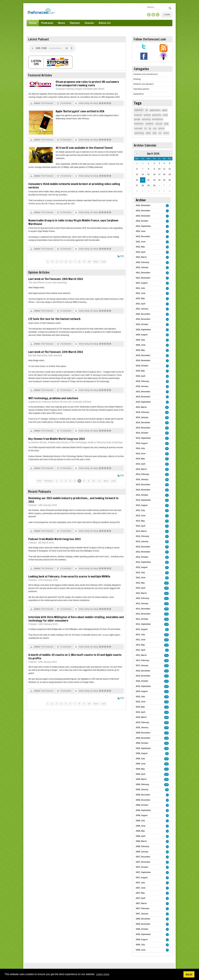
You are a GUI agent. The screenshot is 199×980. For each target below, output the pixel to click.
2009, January (142, 790)
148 (166, 749)
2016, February (143, 381)
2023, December (143, 211)
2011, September (143, 624)
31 (167, 444)
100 (166, 588)
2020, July (140, 340)
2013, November (143, 490)
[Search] (157, 7)
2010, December (143, 671)
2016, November (143, 361)
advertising (139, 133)
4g (150, 128)
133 (166, 583)
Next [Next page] (96, 262)
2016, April (141, 376)
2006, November (143, 924)
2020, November (143, 319)
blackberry (139, 124)
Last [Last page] (103, 262)
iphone (161, 128)
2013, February (143, 536)
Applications (139, 94)
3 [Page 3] (57, 262)
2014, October (142, 433)
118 (166, 671)
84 (167, 480)
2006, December (143, 919)
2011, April (141, 650)
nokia (165, 115)
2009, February (143, 784)
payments (157, 115)
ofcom (166, 133)
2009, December (143, 733)
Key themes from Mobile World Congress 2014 (56, 439)
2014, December (143, 423)
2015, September (143, 402)
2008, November (143, 800)
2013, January (142, 541)
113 (166, 598)
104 (166, 717)
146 (166, 738)
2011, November (143, 614)
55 (167, 464)
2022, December (143, 236)
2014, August (142, 443)
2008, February (143, 846)
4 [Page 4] (61, 262)
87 (167, 552)
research (138, 115)
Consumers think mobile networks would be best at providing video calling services (74, 186)
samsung (146, 119)
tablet (148, 133)
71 (167, 495)
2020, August (142, 335)
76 (167, 500)
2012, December (143, 547)
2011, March (141, 655)
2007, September (143, 872)
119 (166, 624)
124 (166, 635)
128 (166, 702)
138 (166, 661)
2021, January (142, 309)
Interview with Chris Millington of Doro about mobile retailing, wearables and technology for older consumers (76, 619)
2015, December (143, 392)
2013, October (142, 495)
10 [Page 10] (89, 262)
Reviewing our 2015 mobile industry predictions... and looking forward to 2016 (73, 500)
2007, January (142, 914)
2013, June (141, 516)
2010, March (141, 717)
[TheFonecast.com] (41, 12)
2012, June (141, 578)
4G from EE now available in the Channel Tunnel (84, 148)
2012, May (140, 583)
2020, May (140, 350)
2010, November (143, 676)
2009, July (140, 759)
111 (166, 692)
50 (167, 454)
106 (166, 609)
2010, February (143, 722)
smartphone (157, 119)
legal (166, 124)
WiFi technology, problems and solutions (53, 398)
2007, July (140, 883)
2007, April (141, 898)
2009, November (143, 738)
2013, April (141, 526)
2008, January (142, 852)
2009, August (142, 753)
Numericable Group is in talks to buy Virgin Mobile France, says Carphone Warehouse (73, 222)
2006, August (142, 940)
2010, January (142, 728)
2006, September (143, 934)
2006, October (142, 929)
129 (166, 604)
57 (167, 506)
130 (166, 619)
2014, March (141, 469)
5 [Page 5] (66, 262)
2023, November (143, 216)
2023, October (142, 221)
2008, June (141, 826)
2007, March (141, 903)
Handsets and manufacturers (146, 74)
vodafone (149, 124)
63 (167, 469)
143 (166, 728)
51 (167, 459)
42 (167, 438)
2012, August (142, 567)
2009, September (143, 748)
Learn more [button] (103, 974)
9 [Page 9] (84, 262)
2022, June (141, 242)
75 (167, 511)
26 (167, 418)
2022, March (141, 257)
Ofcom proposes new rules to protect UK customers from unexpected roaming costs (87, 83)
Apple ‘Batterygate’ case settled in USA (80, 111)
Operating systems (141, 89)
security (159, 124)
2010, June (141, 702)
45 (167, 428)
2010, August (142, 691)
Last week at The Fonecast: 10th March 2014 (56, 352)
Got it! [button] (189, 974)
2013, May (140, 521)
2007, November (143, 862)
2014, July (140, 448)
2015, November (143, 397)
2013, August (142, 505)
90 (167, 630)
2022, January (142, 267)
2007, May (140, 893)
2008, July (140, 821)
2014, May (140, 459)
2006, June (141, 950)
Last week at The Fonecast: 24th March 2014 (56, 279)
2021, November (143, 278)
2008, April (141, 836)
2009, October (142, 743)
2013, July (140, 510)
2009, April (141, 774)
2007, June (141, 888)
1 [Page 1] (48, 262)
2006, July (140, 945)
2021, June (141, 293)
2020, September (143, 330)
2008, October (142, 805)
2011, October (142, 619)
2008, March (141, 841)
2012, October (142, 557)
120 (166, 640)
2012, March (141, 593)
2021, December (143, 273)
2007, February (143, 908)
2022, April (141, 252)
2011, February (143, 660)
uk (147, 110)
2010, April (141, 712)
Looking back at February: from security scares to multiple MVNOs (69, 576)
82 (167, 650)
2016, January (142, 386)
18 (167, 412)
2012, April (141, 588)
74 (167, 526)
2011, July (140, 635)
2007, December (143, 857)
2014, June (141, 454)
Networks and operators (143, 84)
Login (167, 15)
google (137, 119)
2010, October (142, 681)
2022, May (140, 247)
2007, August (142, 878)
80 (167, 578)
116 (166, 666)
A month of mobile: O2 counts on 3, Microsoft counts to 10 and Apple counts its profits (75, 656)
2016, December (143, 355)
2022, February (143, 262)
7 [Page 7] (75, 262)
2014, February (143, 474)
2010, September (143, 686)
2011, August (142, 629)
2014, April (141, 464)
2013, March (141, 531)
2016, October (142, 366)
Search (170, 8)
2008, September (143, 810)
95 (167, 542)
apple (165, 110)
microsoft (138, 128)
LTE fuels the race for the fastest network (54, 319)
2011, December (143, 609)
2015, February (143, 412)
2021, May (140, 298)
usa (155, 128)
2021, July (140, 288)
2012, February (143, 598)
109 (166, 614)
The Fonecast (47, 103)
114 (166, 707)
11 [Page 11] (99, 481)
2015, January (142, 417)
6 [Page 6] (70, 262)
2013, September (143, 500)
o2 (146, 128)
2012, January (142, 603)
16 (167, 407)
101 (166, 655)
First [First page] (39, 481)
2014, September (143, 438)
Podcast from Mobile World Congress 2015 (55, 539)
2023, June (141, 231)
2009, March (141, 779)
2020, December (143, 314)
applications (155, 110)
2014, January (142, 479)
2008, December (143, 795)
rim (160, 133)
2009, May (140, 769)
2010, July (140, 697)
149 (166, 743)
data (155, 133)
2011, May (140, 645)
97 (167, 536)
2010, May (140, 707)
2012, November (143, 552)
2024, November (143, 205)
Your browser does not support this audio (52, 48)
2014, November (143, 428)
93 (167, 754)
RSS (122, 256)
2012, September (143, 562)
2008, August (142, 815)
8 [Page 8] (80, 262)
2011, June (141, 640)
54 (167, 433)
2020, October (142, 324)
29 (167, 790)
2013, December (143, 485)
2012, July (140, 573)
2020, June (141, 345)
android (147, 115)
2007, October (142, 867)
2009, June (141, 764)
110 (166, 593)
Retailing (137, 79)
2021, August (142, 283)
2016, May (140, 371)
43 (167, 449)
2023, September (143, 226)
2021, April (141, 304)
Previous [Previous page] (49, 481)
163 (166, 779)
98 (167, 557)
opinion (139, 110)
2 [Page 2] (52, 262)
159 (166, 759)
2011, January (142, 665)
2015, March (141, 407)
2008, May (140, 831)
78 (167, 474)
